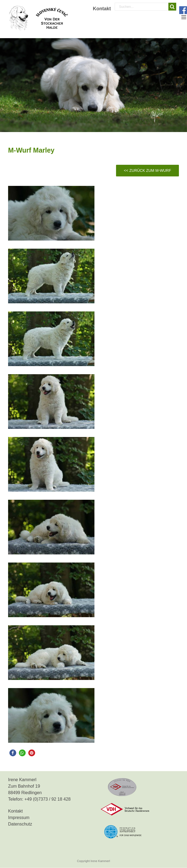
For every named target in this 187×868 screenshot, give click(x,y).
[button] (13, 753)
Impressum (19, 818)
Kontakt (15, 811)
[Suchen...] (142, 7)
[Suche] (172, 7)
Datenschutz (20, 824)
